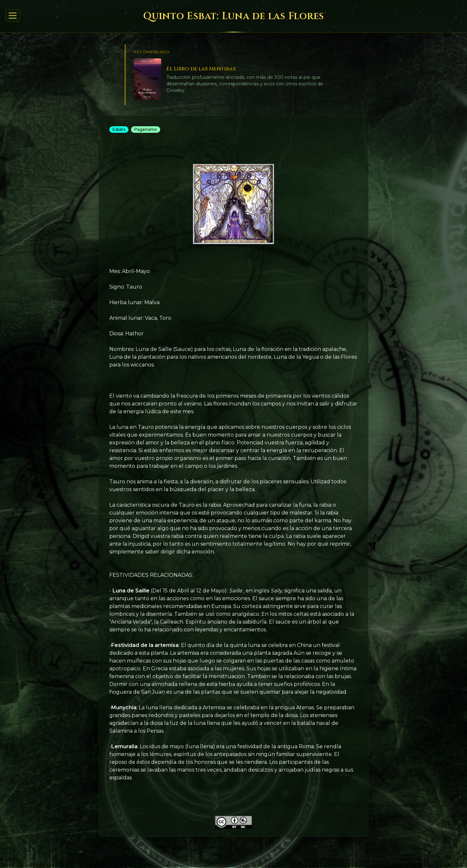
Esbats (119, 129)
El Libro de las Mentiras (201, 69)
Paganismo (146, 129)
